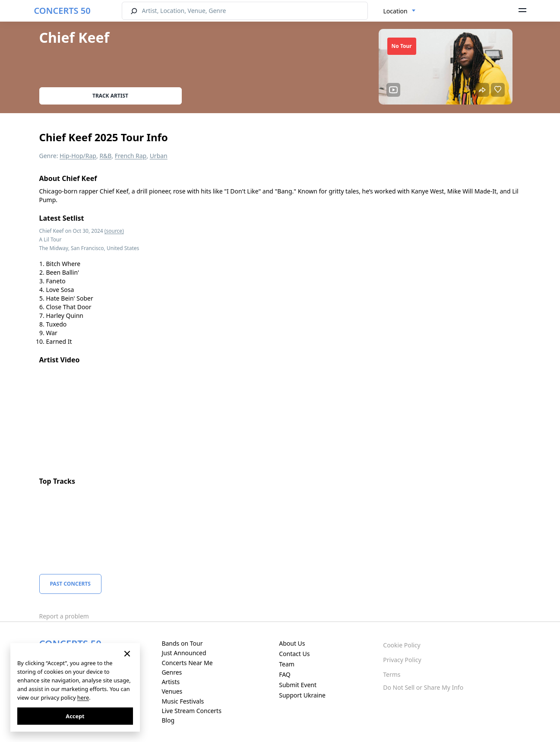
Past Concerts (70, 584)
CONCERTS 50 (62, 11)
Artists (171, 682)
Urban (159, 156)
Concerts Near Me (187, 663)
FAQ (285, 674)
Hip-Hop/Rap (78, 156)
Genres (172, 672)
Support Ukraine (302, 695)
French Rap (131, 156)
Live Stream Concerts (191, 711)
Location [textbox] (395, 11)
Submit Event (298, 685)
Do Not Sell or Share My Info (423, 687)
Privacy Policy (402, 660)
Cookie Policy (402, 645)
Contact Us (294, 654)
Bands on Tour (182, 643)
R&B (105, 156)
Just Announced (184, 653)
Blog (168, 720)
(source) (114, 231)
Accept (75, 716)
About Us (292, 643)
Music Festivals (183, 701)
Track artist (110, 96)
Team (287, 664)
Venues (172, 691)
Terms (392, 674)
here (83, 698)
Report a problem (64, 616)
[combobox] (400, 11)
